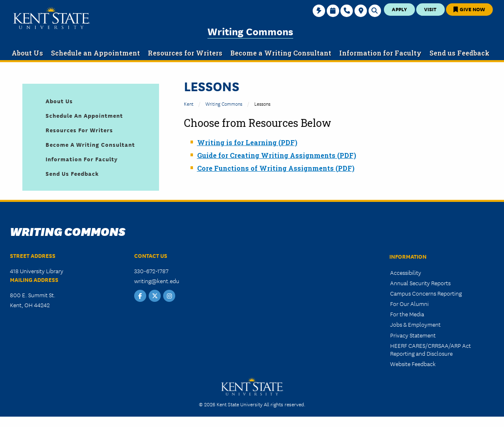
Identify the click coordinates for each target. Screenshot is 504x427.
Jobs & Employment (415, 324)
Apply (399, 9)
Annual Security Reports (420, 283)
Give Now (469, 9)
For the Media (407, 314)
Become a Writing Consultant (90, 144)
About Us (59, 101)
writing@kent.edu (157, 281)
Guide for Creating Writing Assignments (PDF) (277, 155)
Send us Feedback (72, 173)
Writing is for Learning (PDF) (247, 142)
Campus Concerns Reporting (426, 293)
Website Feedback (413, 364)
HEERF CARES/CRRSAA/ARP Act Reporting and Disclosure (430, 349)
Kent (189, 103)
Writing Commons (250, 31)
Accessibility (406, 272)
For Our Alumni (409, 303)
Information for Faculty (82, 159)
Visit (430, 9)
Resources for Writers (79, 130)
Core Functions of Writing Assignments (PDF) (276, 168)
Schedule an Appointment (84, 115)
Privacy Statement (413, 335)
